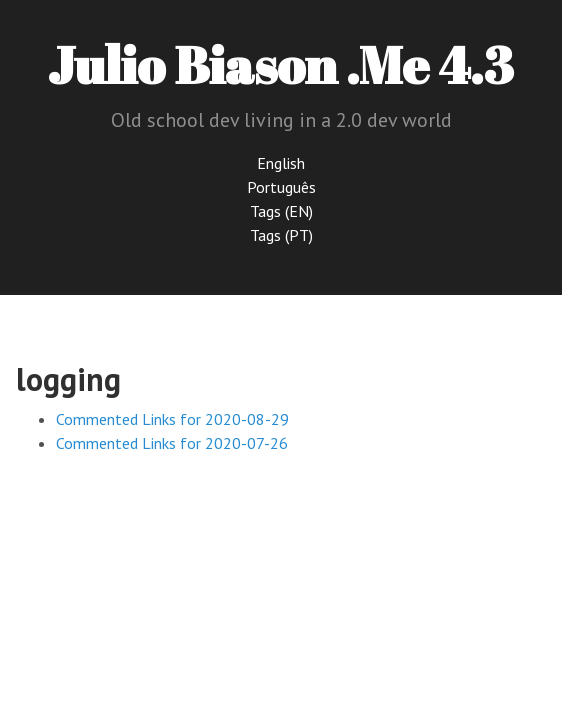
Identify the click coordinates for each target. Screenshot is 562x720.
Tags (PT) (281, 235)
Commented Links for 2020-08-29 (172, 419)
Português (281, 187)
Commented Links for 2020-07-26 (172, 443)
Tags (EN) (281, 211)
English (281, 163)
